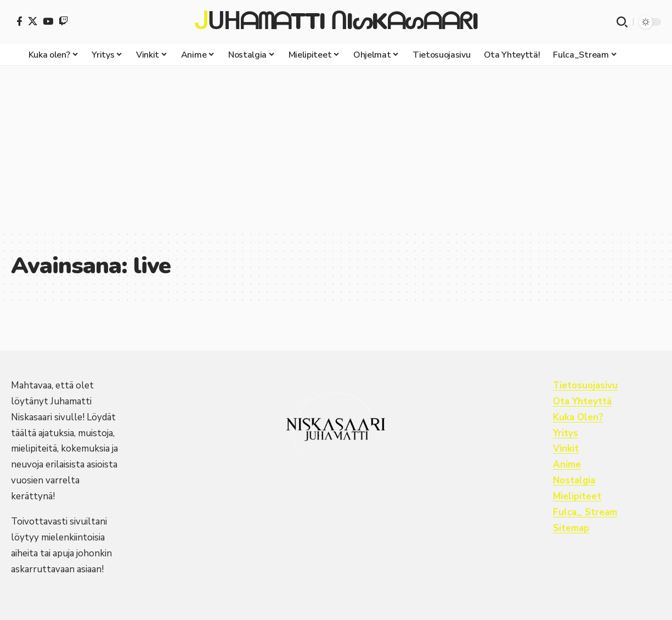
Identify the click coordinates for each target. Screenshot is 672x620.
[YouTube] (48, 21)
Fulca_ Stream (586, 512)
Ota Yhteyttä (583, 401)
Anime (567, 464)
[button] (622, 22)
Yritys (566, 433)
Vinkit (566, 449)
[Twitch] (63, 21)
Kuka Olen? (578, 417)
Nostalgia (575, 480)
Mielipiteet (577, 496)
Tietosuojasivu (586, 385)
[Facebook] (19, 21)
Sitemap (571, 528)
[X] (33, 21)
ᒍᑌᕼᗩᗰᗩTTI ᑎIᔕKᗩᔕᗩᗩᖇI (336, 22)
